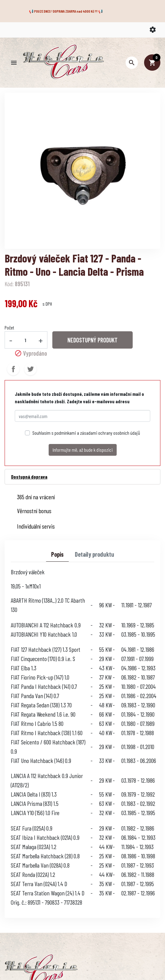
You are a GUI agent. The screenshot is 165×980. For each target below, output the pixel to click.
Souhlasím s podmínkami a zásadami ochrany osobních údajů (86, 433)
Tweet (30, 369)
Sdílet (13, 369)
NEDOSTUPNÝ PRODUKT (93, 340)
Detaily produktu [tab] (95, 554)
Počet (9, 327)
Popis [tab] (57, 554)
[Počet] (26, 340)
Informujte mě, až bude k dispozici (83, 450)
